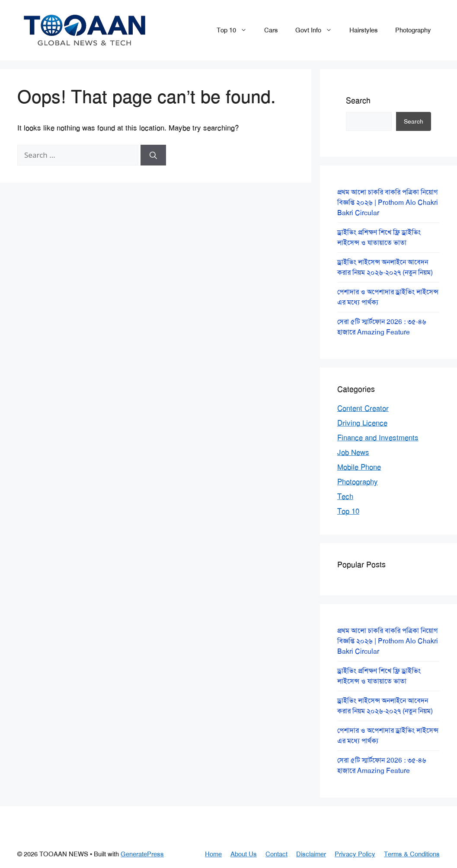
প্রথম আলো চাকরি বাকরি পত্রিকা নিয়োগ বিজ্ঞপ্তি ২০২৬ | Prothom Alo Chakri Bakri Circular (388, 202)
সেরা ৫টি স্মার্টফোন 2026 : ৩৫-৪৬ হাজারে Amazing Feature (382, 327)
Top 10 (236, 30)
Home (213, 854)
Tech (345, 496)
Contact (276, 854)
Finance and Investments (378, 438)
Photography (413, 30)
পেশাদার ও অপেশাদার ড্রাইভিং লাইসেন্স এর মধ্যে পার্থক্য (388, 297)
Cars (271, 30)
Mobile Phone (359, 467)
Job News (353, 452)
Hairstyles (364, 30)
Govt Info (318, 30)
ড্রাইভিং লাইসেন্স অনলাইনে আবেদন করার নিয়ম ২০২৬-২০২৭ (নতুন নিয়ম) (385, 267)
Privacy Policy (355, 854)
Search (358, 101)
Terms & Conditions (412, 854)
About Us (244, 854)
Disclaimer (311, 854)
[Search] (153, 155)
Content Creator (363, 408)
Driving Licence (362, 423)
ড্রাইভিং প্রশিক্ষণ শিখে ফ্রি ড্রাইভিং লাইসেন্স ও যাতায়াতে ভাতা (379, 237)
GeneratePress (142, 854)
